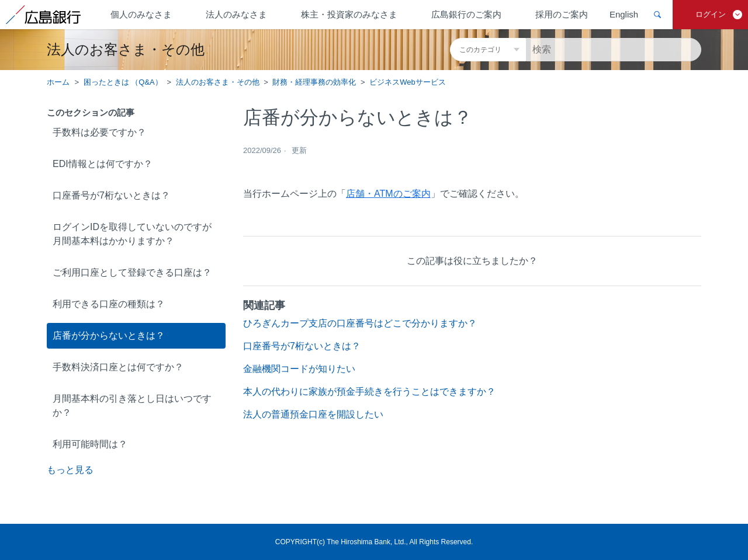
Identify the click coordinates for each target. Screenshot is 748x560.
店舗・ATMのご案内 (388, 194)
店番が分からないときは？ (109, 335)
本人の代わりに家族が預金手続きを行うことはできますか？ (369, 392)
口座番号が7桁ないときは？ (111, 195)
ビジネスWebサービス (408, 82)
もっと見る (70, 470)
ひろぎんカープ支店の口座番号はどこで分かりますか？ (360, 323)
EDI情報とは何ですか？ (103, 164)
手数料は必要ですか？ (99, 132)
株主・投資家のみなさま (349, 14)
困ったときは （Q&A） (123, 82)
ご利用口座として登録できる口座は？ (132, 272)
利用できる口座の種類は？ (109, 304)
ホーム (58, 82)
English (624, 14)
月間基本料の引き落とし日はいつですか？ (132, 406)
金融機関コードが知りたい (299, 369)
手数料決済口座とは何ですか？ (118, 367)
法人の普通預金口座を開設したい (313, 414)
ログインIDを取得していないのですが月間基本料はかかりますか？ (132, 234)
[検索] (614, 50)
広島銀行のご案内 (466, 14)
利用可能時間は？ (90, 444)
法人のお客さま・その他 (218, 82)
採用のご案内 (562, 14)
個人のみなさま (141, 14)
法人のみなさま (236, 14)
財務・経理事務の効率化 (314, 82)
